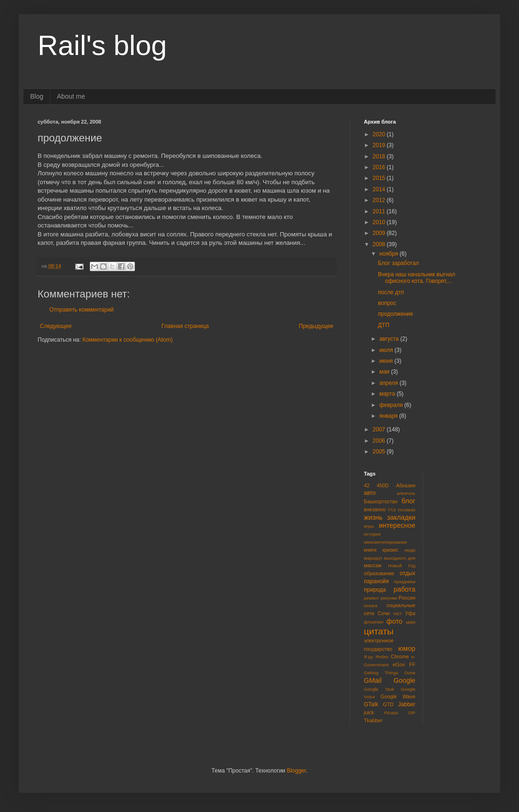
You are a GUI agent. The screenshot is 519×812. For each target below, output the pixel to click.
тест (397, 613)
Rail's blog (102, 45)
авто (370, 493)
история (372, 534)
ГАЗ (392, 510)
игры (369, 526)
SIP (412, 713)
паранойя (376, 581)
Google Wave (398, 696)
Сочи (383, 613)
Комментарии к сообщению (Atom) (127, 340)
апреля (389, 383)
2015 (380, 178)
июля (387, 350)
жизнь (373, 517)
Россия (407, 598)
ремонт (371, 598)
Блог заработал (398, 263)
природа (375, 590)
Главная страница (185, 326)
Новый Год (401, 566)
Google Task (379, 689)
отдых (407, 573)
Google (404, 680)
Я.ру (369, 657)
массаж (373, 565)
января (389, 416)
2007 (380, 429)
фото (394, 621)
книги (370, 550)
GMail (373, 680)
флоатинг (374, 622)
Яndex (382, 657)
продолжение (396, 314)
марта (388, 394)
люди (410, 550)
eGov (399, 664)
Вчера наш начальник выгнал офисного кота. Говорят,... (417, 278)
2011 (380, 211)
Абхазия (405, 485)
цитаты (379, 631)
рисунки (389, 598)
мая (385, 372)
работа (404, 589)
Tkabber (373, 720)
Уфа (410, 613)
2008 (380, 244)
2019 (380, 145)
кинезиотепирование (385, 542)
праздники (405, 582)
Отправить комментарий (82, 310)
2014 (380, 189)
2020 (380, 134)
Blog (37, 96)
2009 (380, 233)
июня (387, 361)
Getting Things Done (390, 673)
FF (412, 664)
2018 (380, 156)
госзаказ (406, 510)
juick (369, 712)
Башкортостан (381, 501)
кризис (390, 550)
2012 (380, 200)
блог (408, 501)
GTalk (371, 704)
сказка (371, 605)
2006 (380, 441)
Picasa (391, 713)
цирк (410, 622)
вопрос (387, 303)
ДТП (384, 325)
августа (390, 339)
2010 (380, 222)
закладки (401, 517)
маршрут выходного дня (390, 558)
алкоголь (406, 493)
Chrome (400, 656)
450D (383, 485)
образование (379, 573)
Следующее (56, 326)
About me (71, 96)
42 (367, 485)
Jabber (407, 704)
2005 (380, 452)
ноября (389, 254)
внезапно (375, 509)
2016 (380, 167)
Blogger (296, 771)
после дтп (391, 292)
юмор (407, 648)
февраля (392, 405)
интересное (397, 525)
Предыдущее (316, 326)
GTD (389, 704)
